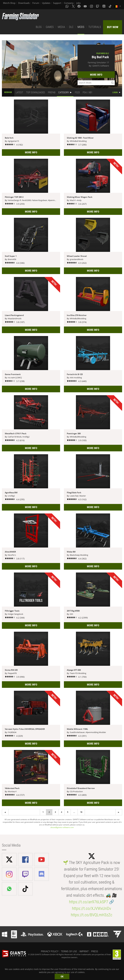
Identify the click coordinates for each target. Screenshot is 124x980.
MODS (81, 27)
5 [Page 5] (68, 812)
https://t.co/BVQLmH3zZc (92, 915)
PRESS (95, 951)
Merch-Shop (9, 3)
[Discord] (104, 6)
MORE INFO (96, 75)
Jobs (78, 3)
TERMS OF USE (69, 951)
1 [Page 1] (43, 812)
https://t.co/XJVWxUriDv (92, 908)
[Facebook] (79, 6)
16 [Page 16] (81, 812)
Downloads (24, 3)
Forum (36, 3)
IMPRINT (84, 951)
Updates (46, 3)
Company (69, 3)
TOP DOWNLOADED (36, 92)
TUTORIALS (95, 27)
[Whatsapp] (67, 6)
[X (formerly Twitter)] (73, 6)
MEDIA (61, 27)
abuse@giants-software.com (62, 827)
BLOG (39, 27)
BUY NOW (113, 27)
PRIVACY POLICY (50, 951)
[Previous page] (119, 812)
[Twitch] (98, 6)
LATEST (19, 92)
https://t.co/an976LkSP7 (89, 902)
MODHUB (8, 92)
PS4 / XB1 (88, 92)
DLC (71, 27)
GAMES (50, 27)
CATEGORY (64, 92)
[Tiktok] (110, 6)
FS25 (77, 92)
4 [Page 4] (61, 812)
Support (57, 3)
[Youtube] (85, 6)
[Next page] (5, 812)
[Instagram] (92, 6)
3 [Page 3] (55, 812)
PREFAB (52, 92)
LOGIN (115, 92)
